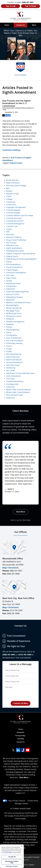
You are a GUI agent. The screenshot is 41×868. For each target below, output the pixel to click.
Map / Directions (11, 568)
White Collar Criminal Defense (18, 390)
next (14, 502)
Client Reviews (21, 411)
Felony (9, 262)
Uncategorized (12, 384)
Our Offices (21, 532)
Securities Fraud (13, 365)
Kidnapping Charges (14, 297)
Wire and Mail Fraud (14, 395)
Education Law (12, 245)
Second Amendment (14, 362)
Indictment (11, 289)
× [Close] (22, 846)
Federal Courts (12, 256)
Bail (8, 188)
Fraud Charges (12, 270)
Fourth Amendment (14, 267)
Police (9, 332)
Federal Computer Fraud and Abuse (21, 254)
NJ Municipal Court (14, 313)
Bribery (9, 191)
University (10, 387)
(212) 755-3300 (16, 610)
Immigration (11, 286)
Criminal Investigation (15, 224)
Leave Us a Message (21, 664)
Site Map (21, 739)
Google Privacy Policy (16, 816)
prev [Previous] (6, 502)
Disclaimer (23, 75)
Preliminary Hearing (14, 343)
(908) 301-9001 (16, 571)
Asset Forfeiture (13, 183)
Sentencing (11, 368)
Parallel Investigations (15, 322)
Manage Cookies (21, 803)
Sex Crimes (11, 370)
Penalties (10, 324)
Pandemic (10, 319)
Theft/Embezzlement (15, 381)
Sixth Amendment (14, 376)
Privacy (9, 349)
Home (7, 25)
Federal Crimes (16, 163)
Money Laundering (14, 308)
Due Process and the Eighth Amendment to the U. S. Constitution (17, 103)
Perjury (9, 327)
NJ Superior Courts (14, 316)
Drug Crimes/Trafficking (16, 240)
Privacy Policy (20, 736)
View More (21, 512)
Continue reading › (12, 150)
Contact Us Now (21, 703)
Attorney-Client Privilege (16, 186)
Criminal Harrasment (15, 221)
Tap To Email (30, 6)
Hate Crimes (11, 278)
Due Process (16, 158)
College (9, 199)
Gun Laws (10, 275)
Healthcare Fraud (13, 283)
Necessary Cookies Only (12, 862)
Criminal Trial (12, 226)
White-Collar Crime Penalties (18, 392)
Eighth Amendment (14, 248)
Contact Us (20, 25)
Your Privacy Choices (14, 801)
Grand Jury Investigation (16, 273)
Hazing (9, 281)
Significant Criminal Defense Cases (20, 373)
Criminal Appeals (13, 210)
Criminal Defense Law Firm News (20, 215)
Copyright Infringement (16, 207)
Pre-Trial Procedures (15, 341)
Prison (9, 346)
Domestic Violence (14, 237)
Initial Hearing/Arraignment (18, 292)
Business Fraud (12, 194)
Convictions (11, 205)
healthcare (11, 398)
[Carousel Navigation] (10, 501)
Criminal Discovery (14, 218)
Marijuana (10, 300)
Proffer (9, 351)
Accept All (12, 857)
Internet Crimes (13, 294)
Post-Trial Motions (14, 338)
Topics (6, 175)
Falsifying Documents (15, 251)
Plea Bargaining (13, 330)
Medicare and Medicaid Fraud (18, 302)
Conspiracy (11, 202)
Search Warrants (13, 357)
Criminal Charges (13, 213)
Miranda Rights (12, 305)
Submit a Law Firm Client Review (20, 520)
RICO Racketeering (14, 354)
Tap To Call (11, 6)
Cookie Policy (33, 801)
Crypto (9, 229)
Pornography (12, 335)
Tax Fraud (10, 379)
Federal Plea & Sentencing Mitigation (21, 259)
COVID (9, 196)
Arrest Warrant (12, 180)
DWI (8, 232)
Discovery (10, 234)
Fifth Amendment (13, 264)
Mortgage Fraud (13, 311)
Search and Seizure (14, 360)
